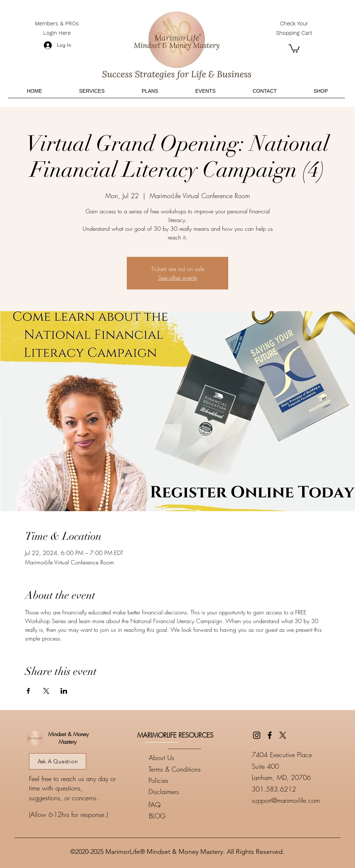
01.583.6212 (276, 789)
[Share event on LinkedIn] (64, 691)
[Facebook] (270, 735)
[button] (294, 48)
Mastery (68, 742)
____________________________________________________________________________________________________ (177, 835)
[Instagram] (257, 735)
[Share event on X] (46, 691)
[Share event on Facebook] (28, 691)
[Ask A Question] (58, 761)
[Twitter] (283, 735)
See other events (178, 277)
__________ (161, 739)
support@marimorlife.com (286, 800)
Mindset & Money (68, 734)
